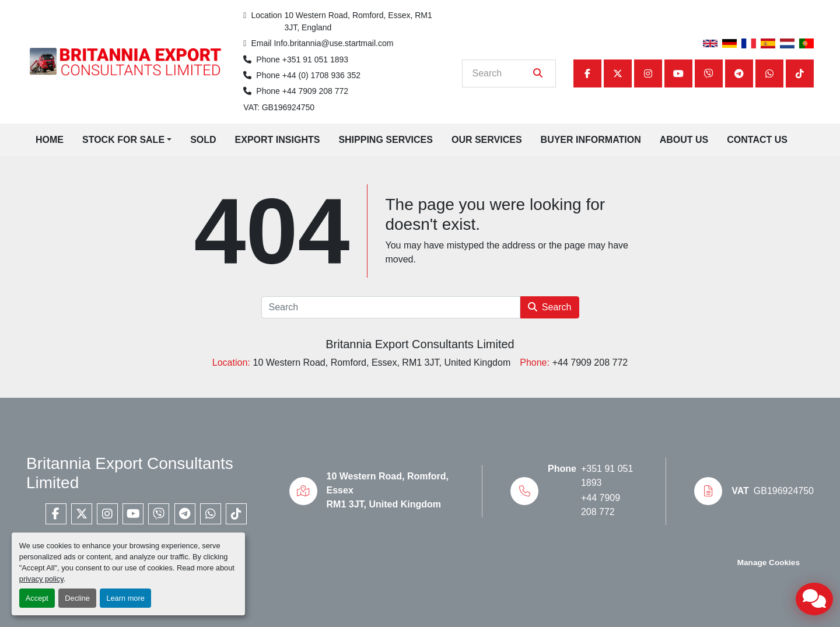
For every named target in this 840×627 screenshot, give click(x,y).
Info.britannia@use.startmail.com (333, 43)
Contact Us (757, 140)
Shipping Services (386, 140)
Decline (77, 598)
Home (50, 140)
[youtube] (678, 73)
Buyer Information (591, 140)
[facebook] (587, 73)
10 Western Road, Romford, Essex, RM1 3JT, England (359, 21)
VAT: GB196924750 (279, 107)
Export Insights (278, 140)
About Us (684, 140)
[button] (127, 140)
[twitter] (618, 73)
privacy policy (41, 579)
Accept (37, 598)
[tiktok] (800, 73)
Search (550, 307)
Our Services (487, 140)
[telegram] (739, 73)
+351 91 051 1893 (315, 59)
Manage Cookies (769, 563)
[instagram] (648, 73)
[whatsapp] (769, 73)
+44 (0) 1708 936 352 (321, 75)
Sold (203, 140)
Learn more (125, 598)
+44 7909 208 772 (315, 91)
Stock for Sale (123, 140)
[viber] (709, 73)
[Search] (501, 73)
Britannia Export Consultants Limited (420, 344)
